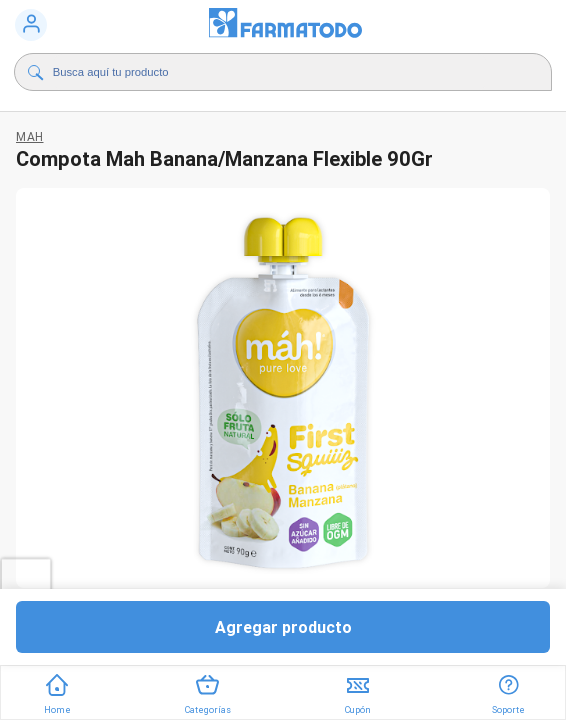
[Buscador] (270, 72)
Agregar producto (283, 627)
